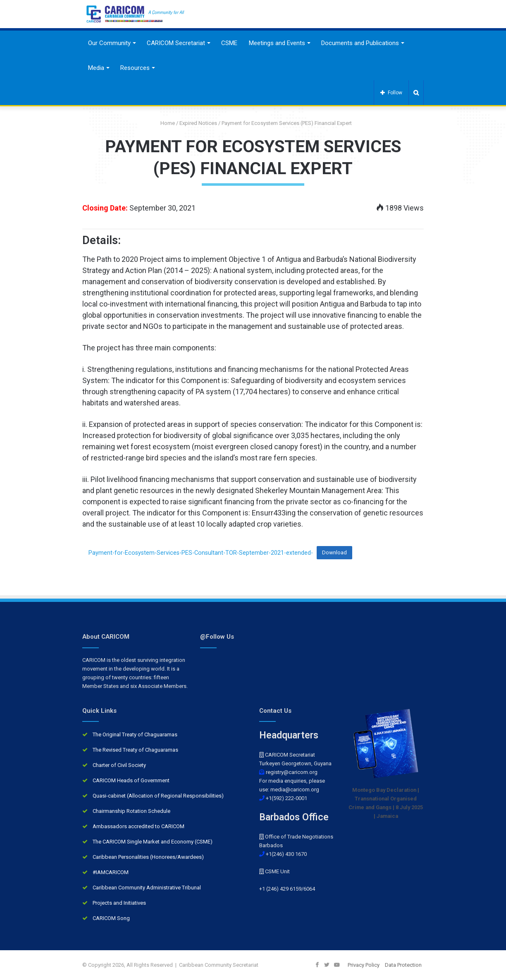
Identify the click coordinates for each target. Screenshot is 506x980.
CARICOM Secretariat (176, 43)
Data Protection (403, 965)
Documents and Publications (360, 43)
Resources (135, 68)
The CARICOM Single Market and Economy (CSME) (153, 842)
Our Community (109, 43)
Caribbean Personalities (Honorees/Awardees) (148, 857)
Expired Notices (198, 123)
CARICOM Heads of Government (131, 780)
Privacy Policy (364, 965)
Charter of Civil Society (119, 765)
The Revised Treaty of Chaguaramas (135, 750)
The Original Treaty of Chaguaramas (135, 734)
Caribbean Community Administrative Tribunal (147, 888)
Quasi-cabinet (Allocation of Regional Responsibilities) (158, 796)
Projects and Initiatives (119, 903)
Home (165, 123)
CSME (229, 43)
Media (96, 68)
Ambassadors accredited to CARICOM (138, 826)
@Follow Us (217, 637)
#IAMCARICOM (111, 872)
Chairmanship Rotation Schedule (131, 811)
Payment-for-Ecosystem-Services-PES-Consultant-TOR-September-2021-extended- (201, 552)
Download (334, 552)
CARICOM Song (111, 918)
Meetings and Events (277, 43)
